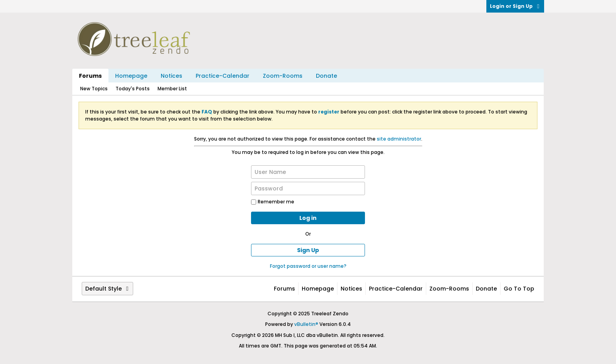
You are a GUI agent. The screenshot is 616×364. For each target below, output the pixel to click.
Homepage (131, 76)
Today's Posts (133, 89)
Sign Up (308, 250)
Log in (308, 218)
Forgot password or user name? (308, 266)
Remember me (273, 202)
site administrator (399, 139)
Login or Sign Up (515, 6)
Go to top (519, 289)
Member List (172, 89)
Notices (171, 76)
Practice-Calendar (223, 76)
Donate (326, 76)
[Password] (308, 188)
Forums (90, 76)
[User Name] (308, 172)
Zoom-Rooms (283, 76)
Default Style (107, 289)
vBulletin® (306, 324)
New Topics (94, 89)
